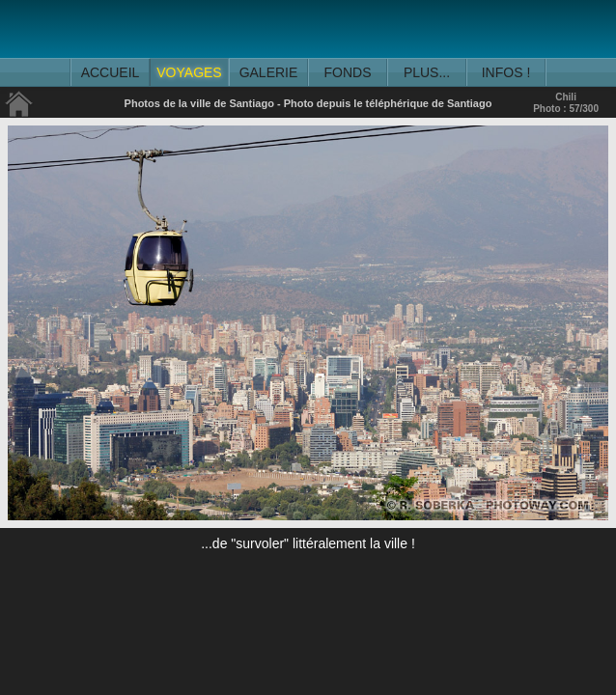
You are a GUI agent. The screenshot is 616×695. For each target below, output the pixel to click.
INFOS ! (506, 72)
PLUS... (427, 72)
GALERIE (269, 72)
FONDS (348, 72)
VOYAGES (189, 72)
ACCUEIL (111, 72)
